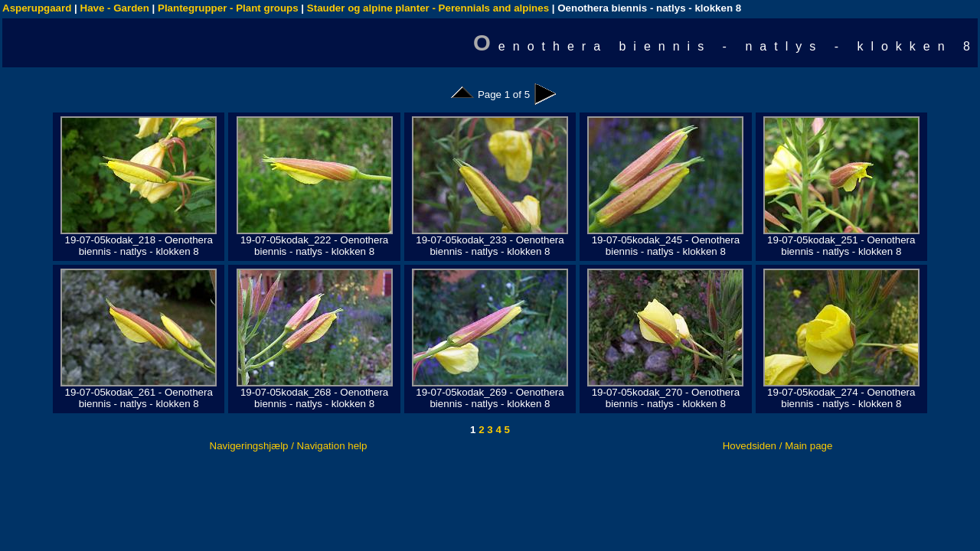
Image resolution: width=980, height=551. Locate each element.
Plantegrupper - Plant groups (228, 8)
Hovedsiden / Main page (778, 446)
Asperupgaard (37, 8)
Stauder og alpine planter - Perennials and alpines (428, 8)
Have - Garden (115, 8)
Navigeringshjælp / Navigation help (289, 446)
